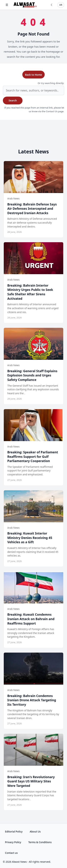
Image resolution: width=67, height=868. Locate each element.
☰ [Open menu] (7, 5)
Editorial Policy (14, 832)
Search (13, 100)
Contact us (11, 853)
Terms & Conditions (40, 842)
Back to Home (33, 75)
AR (61, 5)
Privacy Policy (13, 842)
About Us (35, 832)
